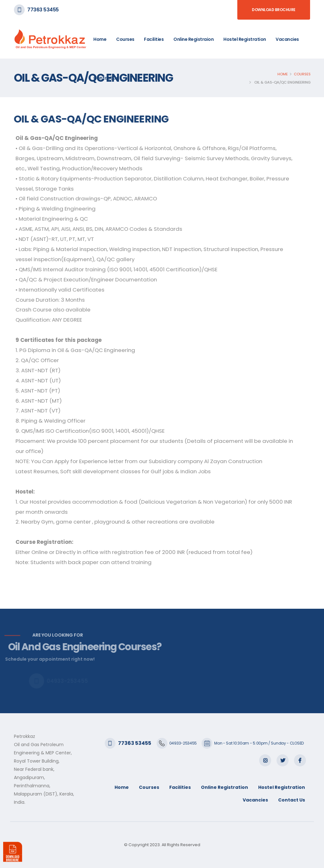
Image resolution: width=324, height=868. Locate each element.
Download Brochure (274, 10)
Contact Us (106, 78)
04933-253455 (183, 743)
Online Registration (224, 787)
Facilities (154, 39)
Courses (125, 39)
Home (100, 39)
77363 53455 (43, 10)
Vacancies (287, 39)
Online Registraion (193, 39)
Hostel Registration (245, 39)
